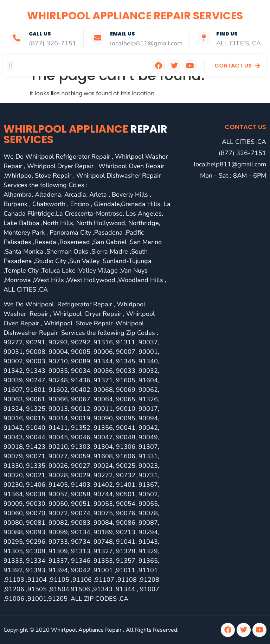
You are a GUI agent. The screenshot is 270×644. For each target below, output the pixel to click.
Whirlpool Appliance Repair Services (135, 16)
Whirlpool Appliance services (85, 134)
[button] (10, 66)
